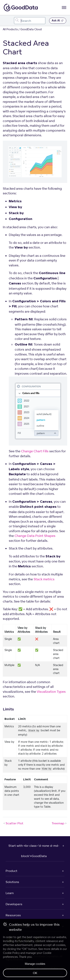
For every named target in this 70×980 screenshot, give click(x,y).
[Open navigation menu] (64, 8)
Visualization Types (51, 692)
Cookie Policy (11, 953)
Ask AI (58, 21)
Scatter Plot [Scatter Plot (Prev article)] (13, 823)
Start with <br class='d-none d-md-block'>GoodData (34, 851)
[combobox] (30, 21)
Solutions (12, 882)
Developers (14, 904)
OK (35, 973)
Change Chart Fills (35, 451)
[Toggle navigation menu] (7, 21)
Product (11, 871)
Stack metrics (44, 579)
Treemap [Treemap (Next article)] (59, 823)
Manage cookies (35, 964)
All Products (10, 29)
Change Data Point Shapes (35, 536)
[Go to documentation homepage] (21, 8)
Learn (10, 893)
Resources (13, 915)
